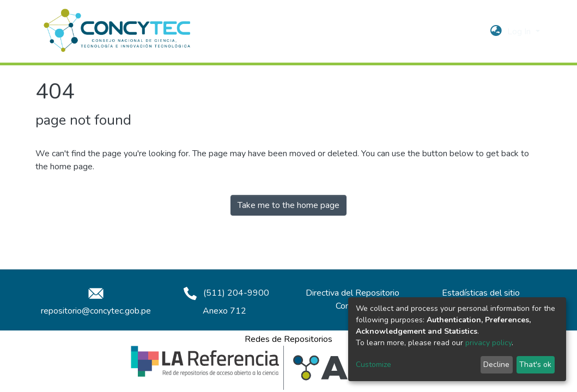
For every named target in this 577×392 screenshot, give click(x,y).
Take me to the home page (288, 205)
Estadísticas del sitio (481, 293)
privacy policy (488, 343)
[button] (496, 32)
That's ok (535, 365)
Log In (520, 32)
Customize (373, 365)
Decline (496, 365)
